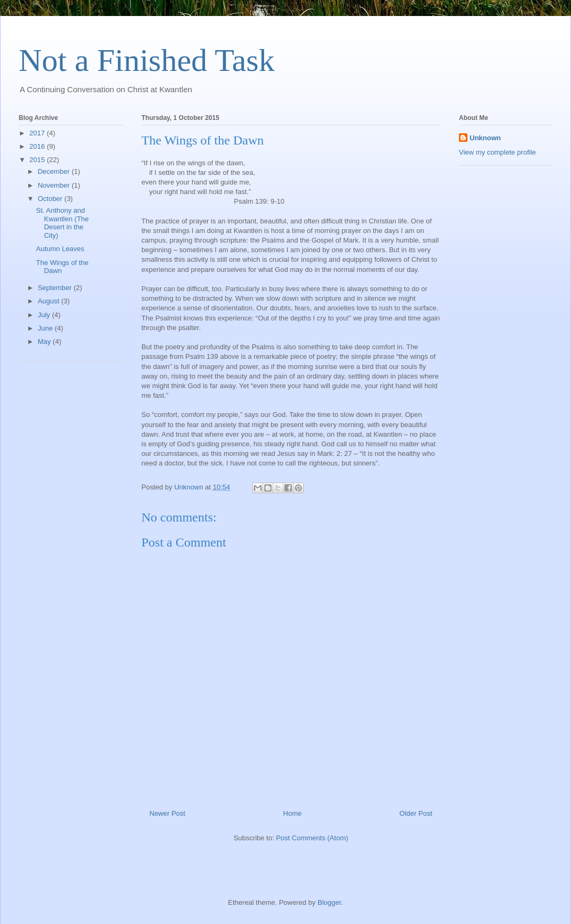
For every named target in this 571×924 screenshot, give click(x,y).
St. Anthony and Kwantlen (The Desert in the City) (62, 223)
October (51, 199)
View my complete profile (497, 152)
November (55, 185)
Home (293, 813)
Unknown (485, 138)
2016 (38, 146)
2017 (38, 133)
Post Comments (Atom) (312, 838)
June (46, 328)
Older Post (416, 813)
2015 (38, 160)
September (56, 288)
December (55, 171)
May (45, 342)
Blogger (329, 902)
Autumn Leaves (60, 249)
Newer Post (167, 813)
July (45, 315)
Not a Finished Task (147, 60)
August (50, 301)
